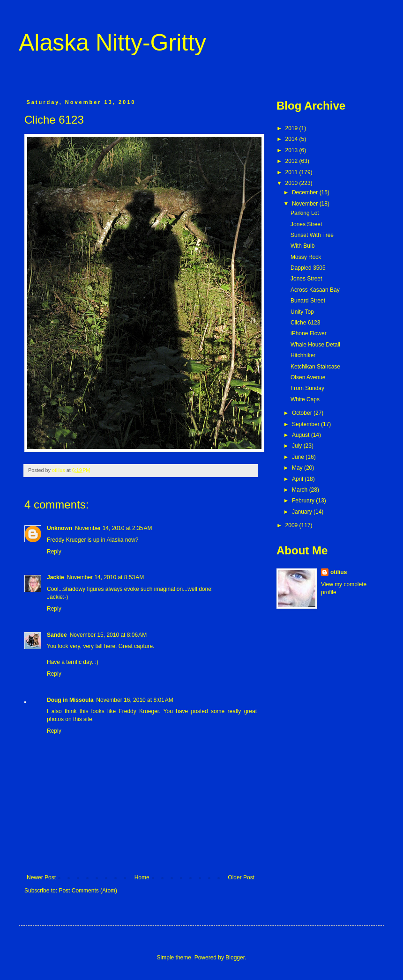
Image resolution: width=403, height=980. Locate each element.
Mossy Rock (306, 257)
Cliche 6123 (305, 323)
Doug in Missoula (70, 700)
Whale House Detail (315, 345)
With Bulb (302, 246)
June (299, 457)
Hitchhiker (303, 355)
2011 (292, 172)
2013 (292, 150)
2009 (292, 525)
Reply (54, 552)
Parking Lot (305, 213)
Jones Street (306, 224)
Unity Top (302, 312)
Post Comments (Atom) (88, 891)
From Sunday (307, 388)
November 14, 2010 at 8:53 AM (105, 577)
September (306, 424)
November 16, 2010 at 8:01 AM (134, 700)
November (306, 204)
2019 (292, 128)
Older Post (241, 877)
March (301, 490)
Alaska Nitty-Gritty (112, 43)
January (303, 512)
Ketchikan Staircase (315, 367)
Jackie (56, 577)
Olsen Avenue (308, 377)
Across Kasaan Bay (315, 290)
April (298, 479)
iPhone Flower (309, 333)
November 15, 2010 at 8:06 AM (108, 635)
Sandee (57, 635)
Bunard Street (308, 301)
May (298, 468)
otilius (339, 572)
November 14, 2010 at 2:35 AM (113, 528)
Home (142, 877)
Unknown (60, 528)
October (303, 413)
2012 (292, 161)
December (306, 192)
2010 (292, 183)
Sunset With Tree (312, 235)
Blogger (235, 958)
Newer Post (41, 877)
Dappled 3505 (308, 268)
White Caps (305, 399)
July (298, 446)
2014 (292, 139)
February (304, 501)
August (302, 435)
